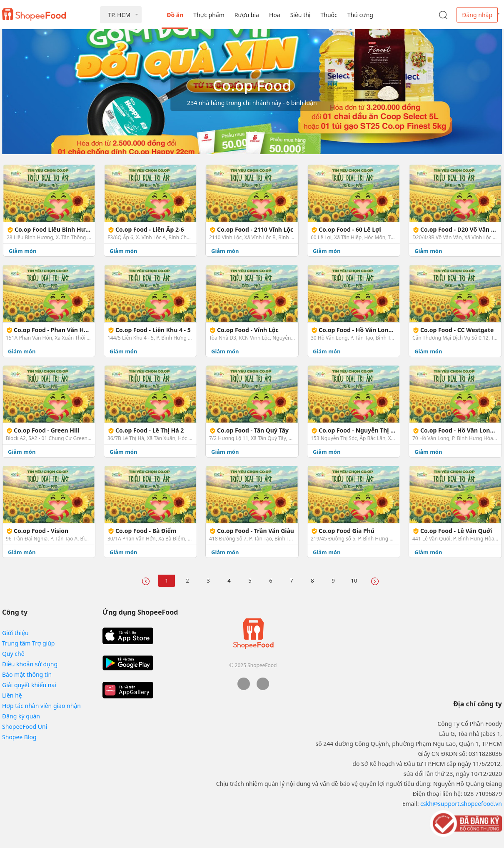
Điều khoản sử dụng (30, 664)
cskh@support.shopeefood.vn (461, 804)
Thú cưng (360, 15)
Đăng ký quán (21, 716)
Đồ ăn (175, 15)
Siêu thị (301, 15)
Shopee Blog (19, 737)
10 (354, 580)
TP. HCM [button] (119, 15)
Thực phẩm (209, 15)
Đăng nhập (477, 15)
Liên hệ (12, 695)
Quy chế (13, 654)
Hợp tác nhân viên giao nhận (41, 706)
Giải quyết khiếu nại (29, 685)
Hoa (275, 15)
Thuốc (329, 15)
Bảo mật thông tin (27, 674)
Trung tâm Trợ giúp (28, 643)
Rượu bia (247, 15)
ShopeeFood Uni (25, 727)
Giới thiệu (15, 633)
